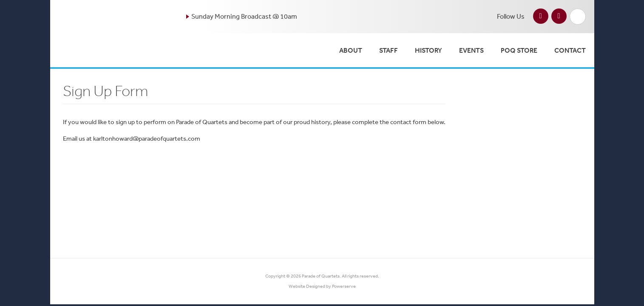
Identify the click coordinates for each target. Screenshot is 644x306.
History (428, 50)
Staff (389, 50)
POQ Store (519, 50)
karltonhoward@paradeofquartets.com (147, 138)
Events (471, 50)
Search (578, 17)
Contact (570, 50)
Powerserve (344, 286)
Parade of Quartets (321, 276)
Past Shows (526, 93)
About (351, 50)
